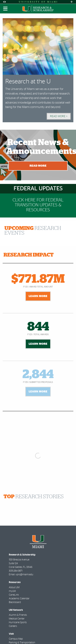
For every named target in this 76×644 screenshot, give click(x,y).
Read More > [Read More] (59, 116)
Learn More (38, 296)
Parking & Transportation (22, 643)
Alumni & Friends (18, 615)
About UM (14, 587)
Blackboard (15, 602)
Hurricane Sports (18, 622)
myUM (12, 591)
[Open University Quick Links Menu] (72, 2)
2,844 (38, 375)
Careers (13, 626)
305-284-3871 (16, 571)
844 (38, 327)
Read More (38, 166)
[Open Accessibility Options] (4, 2)
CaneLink (14, 595)
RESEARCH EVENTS (33, 231)
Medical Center (17, 619)
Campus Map (16, 639)
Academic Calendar (19, 599)
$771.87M (38, 279)
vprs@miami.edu (24, 575)
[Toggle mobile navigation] (5, 9)
